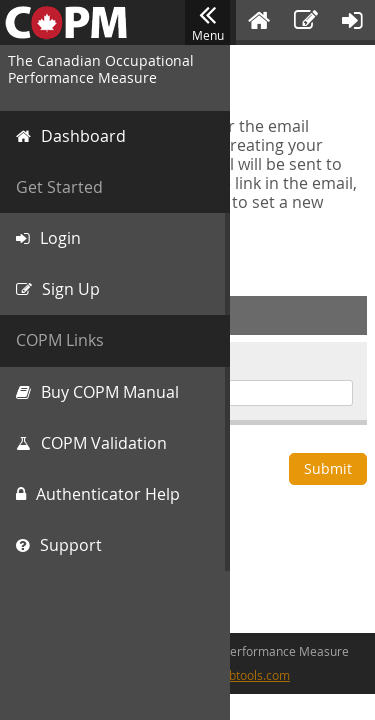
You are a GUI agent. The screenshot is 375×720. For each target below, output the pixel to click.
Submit (328, 468)
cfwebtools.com (246, 675)
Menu (207, 23)
